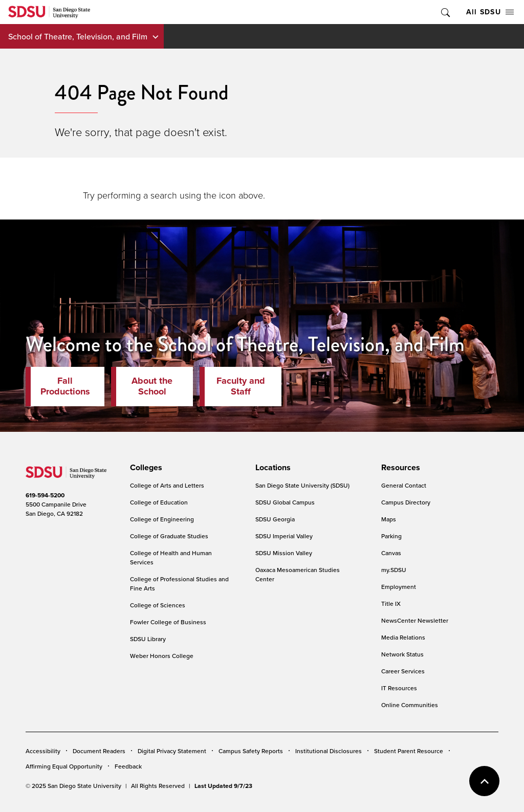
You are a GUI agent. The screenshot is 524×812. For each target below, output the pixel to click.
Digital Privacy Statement (172, 751)
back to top (484, 781)
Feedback (128, 766)
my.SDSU (394, 570)
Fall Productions (65, 386)
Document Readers (99, 751)
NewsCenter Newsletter (415, 620)
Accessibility (43, 751)
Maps (389, 519)
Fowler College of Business (168, 622)
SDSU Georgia (275, 519)
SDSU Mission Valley (284, 553)
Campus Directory (406, 502)
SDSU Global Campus (285, 502)
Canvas (391, 553)
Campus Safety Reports (251, 751)
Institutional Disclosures (329, 751)
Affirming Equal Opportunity (64, 766)
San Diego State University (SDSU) (302, 485)
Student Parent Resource (409, 751)
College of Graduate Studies (169, 536)
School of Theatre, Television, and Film (78, 36)
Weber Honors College (162, 656)
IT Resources (399, 688)
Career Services (403, 671)
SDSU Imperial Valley (284, 536)
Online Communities (410, 705)
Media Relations (403, 637)
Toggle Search (445, 12)
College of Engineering (162, 519)
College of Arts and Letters (167, 485)
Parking (391, 536)
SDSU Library (148, 639)
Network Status (402, 654)
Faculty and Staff (241, 386)
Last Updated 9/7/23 (223, 786)
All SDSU (490, 12)
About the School (152, 386)
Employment (399, 587)
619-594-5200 (45, 495)
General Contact (404, 485)
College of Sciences (158, 605)
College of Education (159, 502)
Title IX (391, 603)
